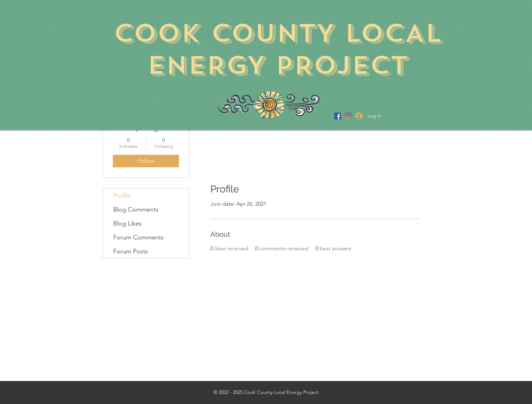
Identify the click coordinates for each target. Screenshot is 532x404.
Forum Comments (138, 237)
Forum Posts (131, 251)
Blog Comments (136, 209)
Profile (122, 196)
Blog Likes (127, 223)
